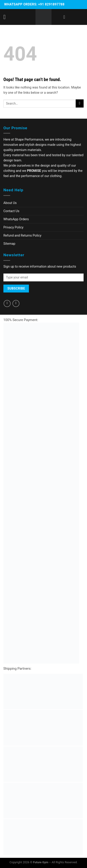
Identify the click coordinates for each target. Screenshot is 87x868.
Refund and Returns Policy (22, 236)
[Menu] (6, 17)
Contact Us (11, 211)
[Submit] (80, 103)
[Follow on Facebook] (7, 303)
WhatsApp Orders (16, 219)
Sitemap (9, 244)
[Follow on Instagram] (16, 303)
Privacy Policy (13, 227)
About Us (10, 203)
